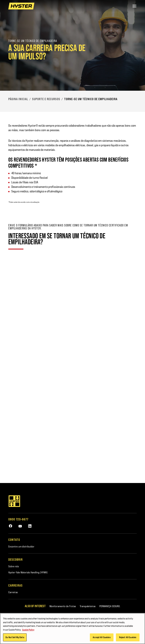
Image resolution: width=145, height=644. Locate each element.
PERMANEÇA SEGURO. (110, 606)
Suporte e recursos (46, 99)
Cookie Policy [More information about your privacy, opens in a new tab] (28, 630)
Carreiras (13, 592)
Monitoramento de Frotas (63, 606)
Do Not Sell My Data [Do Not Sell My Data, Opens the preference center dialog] (15, 637)
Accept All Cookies (102, 637)
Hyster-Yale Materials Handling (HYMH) (28, 572)
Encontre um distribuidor (21, 546)
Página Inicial (18, 99)
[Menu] (134, 6)
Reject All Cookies (128, 637)
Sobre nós (14, 566)
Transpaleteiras (88, 606)
